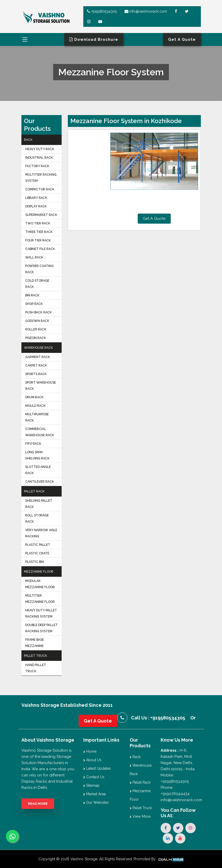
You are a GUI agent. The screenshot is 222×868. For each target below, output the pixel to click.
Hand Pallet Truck (36, 668)
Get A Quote (154, 218)
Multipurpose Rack (37, 417)
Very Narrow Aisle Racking (41, 533)
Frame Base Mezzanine (35, 643)
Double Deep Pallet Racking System (42, 628)
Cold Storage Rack (37, 284)
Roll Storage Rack (37, 518)
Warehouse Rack (38, 348)
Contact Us (94, 777)
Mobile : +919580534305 (175, 778)
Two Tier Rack (38, 223)
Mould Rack (35, 406)
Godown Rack (37, 321)
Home (90, 751)
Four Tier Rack (38, 240)
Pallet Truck (36, 656)
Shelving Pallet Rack (39, 504)
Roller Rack (36, 329)
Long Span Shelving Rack (37, 455)
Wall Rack (34, 257)
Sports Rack (36, 374)
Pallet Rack (34, 491)
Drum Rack (34, 397)
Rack (28, 140)
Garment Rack (38, 357)
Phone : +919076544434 (175, 791)
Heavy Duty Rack (40, 149)
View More (140, 816)
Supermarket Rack (41, 215)
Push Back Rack (39, 312)
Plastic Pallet (38, 545)
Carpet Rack (36, 366)
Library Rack (36, 198)
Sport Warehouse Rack (41, 386)
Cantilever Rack (40, 482)
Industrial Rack (39, 158)
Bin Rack (32, 295)
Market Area (94, 794)
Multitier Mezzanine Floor (40, 599)
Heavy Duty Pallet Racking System (41, 613)
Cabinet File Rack (40, 249)
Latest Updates (97, 768)
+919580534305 (102, 11)
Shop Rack (34, 304)
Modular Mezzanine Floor (40, 584)
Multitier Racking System (41, 178)
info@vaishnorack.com (146, 11)
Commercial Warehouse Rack (40, 432)
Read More (38, 804)
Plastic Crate (37, 553)
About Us (92, 760)
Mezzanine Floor (39, 572)
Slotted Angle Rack (38, 470)
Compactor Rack (40, 189)
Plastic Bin (35, 562)
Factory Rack (37, 166)
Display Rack (36, 206)
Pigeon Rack (36, 338)
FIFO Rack (33, 444)
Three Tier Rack (39, 232)
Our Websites (96, 802)
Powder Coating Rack (39, 269)
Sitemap (91, 785)
